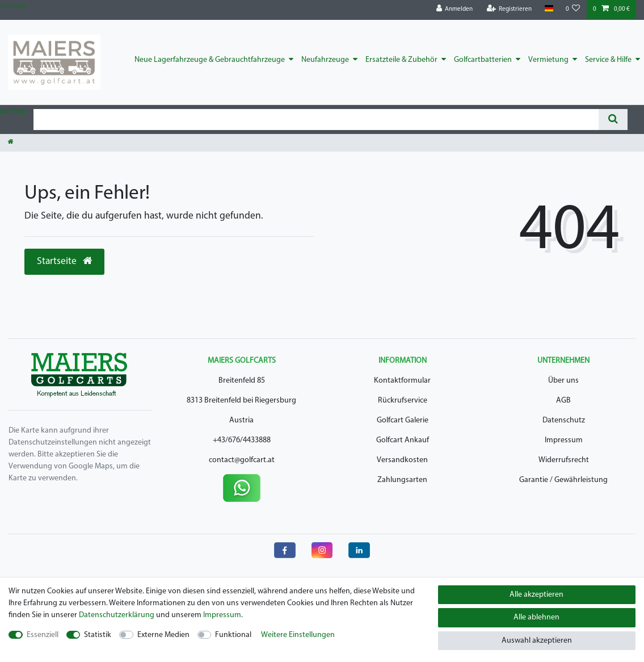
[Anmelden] (455, 9)
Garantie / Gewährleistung (563, 480)
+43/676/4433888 (242, 440)
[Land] (548, 9)
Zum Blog (12, 7)
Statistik (98, 635)
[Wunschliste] (573, 9)
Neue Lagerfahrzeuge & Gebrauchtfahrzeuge (210, 60)
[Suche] (613, 120)
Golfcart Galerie (403, 420)
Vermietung (548, 60)
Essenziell (43, 635)
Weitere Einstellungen (298, 635)
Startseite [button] (64, 261)
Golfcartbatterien (483, 60)
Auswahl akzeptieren (537, 641)
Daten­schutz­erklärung (117, 615)
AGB (563, 401)
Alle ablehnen (536, 617)
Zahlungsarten (402, 480)
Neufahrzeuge (325, 60)
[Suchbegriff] (316, 120)
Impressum (564, 440)
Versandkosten (402, 460)
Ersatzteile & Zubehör (401, 60)
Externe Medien (163, 635)
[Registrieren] (510, 9)
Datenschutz (564, 420)
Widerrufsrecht (564, 460)
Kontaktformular (402, 381)
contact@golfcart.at (242, 460)
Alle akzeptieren (536, 595)
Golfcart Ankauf (403, 440)
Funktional (233, 635)
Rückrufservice (403, 401)
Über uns (563, 381)
